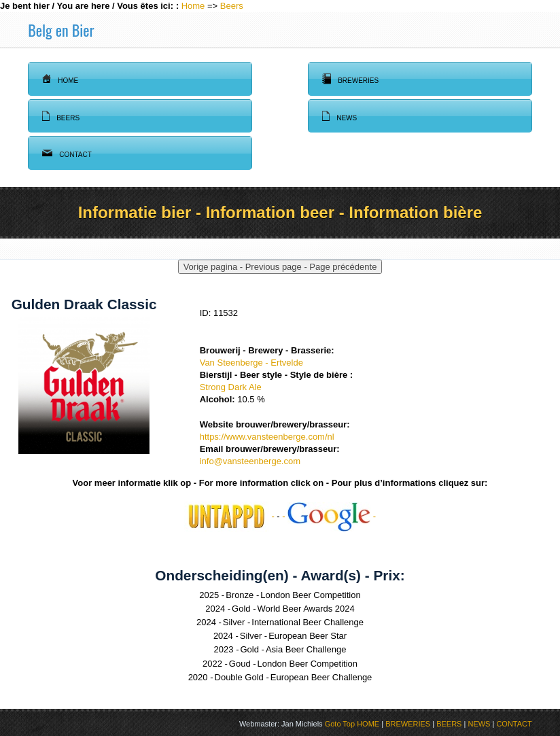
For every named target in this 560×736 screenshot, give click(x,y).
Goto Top (340, 724)
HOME (368, 724)
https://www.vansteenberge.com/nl (267, 437)
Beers (232, 6)
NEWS (479, 724)
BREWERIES (408, 724)
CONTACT (514, 724)
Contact (67, 153)
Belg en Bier (61, 30)
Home (193, 6)
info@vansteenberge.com (250, 461)
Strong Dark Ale (231, 387)
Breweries (350, 79)
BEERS (449, 724)
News (339, 116)
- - (329, 516)
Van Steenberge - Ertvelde (251, 363)
